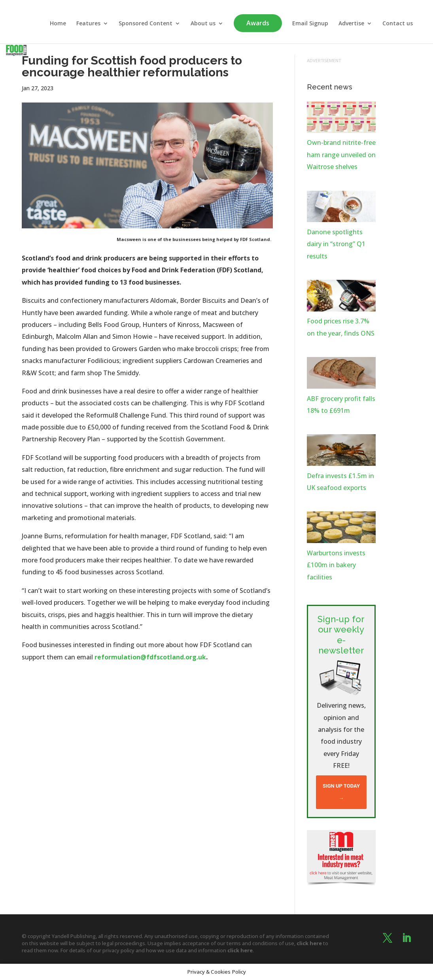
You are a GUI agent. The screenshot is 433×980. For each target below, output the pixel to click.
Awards (258, 23)
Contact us (398, 24)
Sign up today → (341, 792)
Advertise (351, 24)
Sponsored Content (146, 24)
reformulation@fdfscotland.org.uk (150, 657)
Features (88, 24)
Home (58, 24)
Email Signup (310, 24)
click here (309, 943)
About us (203, 24)
